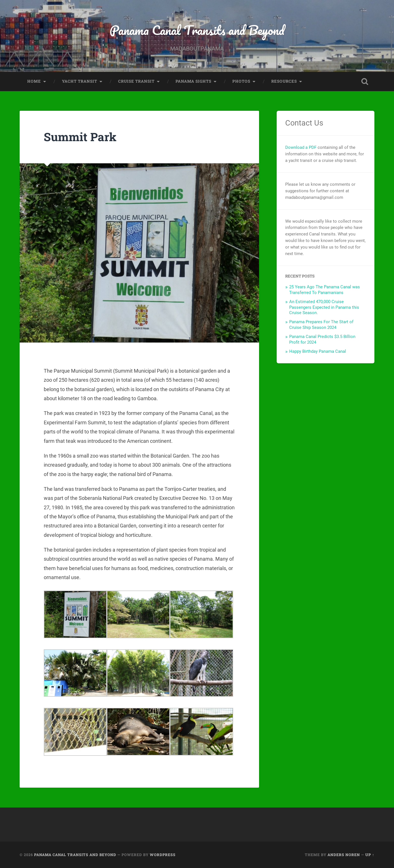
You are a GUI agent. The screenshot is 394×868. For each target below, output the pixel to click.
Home (34, 81)
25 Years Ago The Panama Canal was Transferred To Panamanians (325, 290)
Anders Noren (344, 855)
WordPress (163, 855)
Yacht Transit (80, 81)
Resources (284, 81)
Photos (241, 81)
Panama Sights (193, 81)
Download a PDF (301, 147)
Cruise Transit (136, 81)
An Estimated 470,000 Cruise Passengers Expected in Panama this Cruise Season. (324, 307)
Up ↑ (370, 855)
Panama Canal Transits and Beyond (197, 30)
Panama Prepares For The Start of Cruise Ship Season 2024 (321, 325)
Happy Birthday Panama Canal (318, 351)
